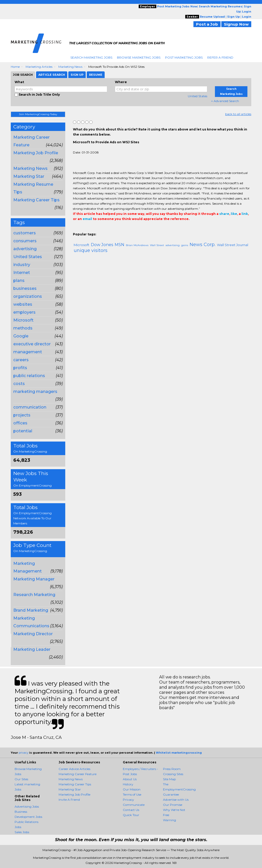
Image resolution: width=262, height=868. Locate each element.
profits (20, 368)
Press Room (172, 769)
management (28, 352)
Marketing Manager (34, 579)
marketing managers (35, 392)
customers (25, 233)
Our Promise (173, 805)
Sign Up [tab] (77, 75)
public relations (29, 376)
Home (15, 67)
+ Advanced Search (225, 101)
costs (19, 384)
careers (21, 360)
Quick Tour (131, 815)
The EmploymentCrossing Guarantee (179, 789)
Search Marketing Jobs (91, 57)
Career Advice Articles (74, 769)
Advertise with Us (176, 800)
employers (24, 312)
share (224, 214)
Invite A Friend (69, 800)
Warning (170, 820)
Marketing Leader (32, 649)
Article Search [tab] (52, 75)
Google (21, 336)
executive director (32, 344)
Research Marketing (34, 595)
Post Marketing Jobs (184, 57)
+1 (84, 229)
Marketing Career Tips (36, 200)
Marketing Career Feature (78, 774)
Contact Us (131, 810)
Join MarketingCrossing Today (38, 114)
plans (19, 281)
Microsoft (23, 320)
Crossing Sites (173, 774)
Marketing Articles (39, 67)
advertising (25, 249)
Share (76, 229)
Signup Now (236, 24)
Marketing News (70, 67)
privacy (24, 753)
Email (108, 229)
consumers (25, 241)
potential (23, 431)
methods (23, 328)
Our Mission (132, 789)
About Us (130, 779)
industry (22, 265)
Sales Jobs (22, 832)
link (245, 214)
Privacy (128, 800)
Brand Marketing (31, 610)
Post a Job (207, 24)
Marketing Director (33, 634)
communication (30, 407)
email (87, 219)
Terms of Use (132, 794)
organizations (28, 296)
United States (198, 96)
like (234, 214)
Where (121, 82)
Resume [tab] (96, 75)
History (128, 784)
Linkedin (99, 229)
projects (22, 415)
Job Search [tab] (23, 75)
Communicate (134, 805)
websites (23, 304)
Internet (22, 273)
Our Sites (21, 779)
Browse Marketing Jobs (139, 57)
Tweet (91, 229)
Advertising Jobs (27, 806)
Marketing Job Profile (36, 153)
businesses (25, 288)
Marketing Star (29, 176)
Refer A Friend (220, 57)
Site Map (169, 779)
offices (20, 423)
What (19, 82)
